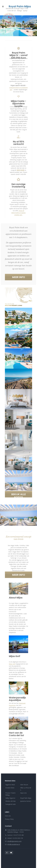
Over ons (8, 816)
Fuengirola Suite (11, 804)
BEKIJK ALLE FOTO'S (18, 495)
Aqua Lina (23, 793)
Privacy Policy (9, 819)
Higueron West (10, 785)
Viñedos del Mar (11, 801)
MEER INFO (19, 277)
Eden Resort (24, 785)
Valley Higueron (10, 798)
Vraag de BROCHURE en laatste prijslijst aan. (18, 213)
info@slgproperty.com (14, 841)
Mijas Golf (12, 664)
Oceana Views (10, 788)
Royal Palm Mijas (26, 798)
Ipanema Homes (26, 801)
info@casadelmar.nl (14, 844)
